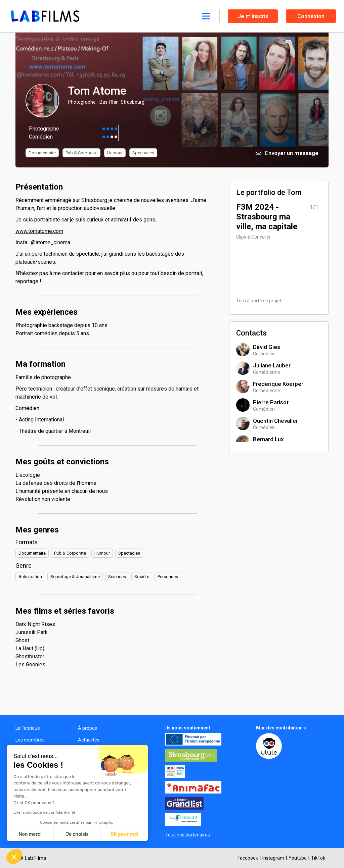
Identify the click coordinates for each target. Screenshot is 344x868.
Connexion (311, 16)
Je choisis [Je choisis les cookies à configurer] (77, 834)
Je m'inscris (253, 16)
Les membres (30, 740)
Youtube (298, 858)
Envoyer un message (287, 153)
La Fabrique (28, 728)
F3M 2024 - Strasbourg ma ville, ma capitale (267, 217)
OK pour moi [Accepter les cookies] (124, 834)
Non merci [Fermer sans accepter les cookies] (30, 834)
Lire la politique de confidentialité (44, 812)
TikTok (318, 858)
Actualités (89, 740)
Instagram (273, 858)
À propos (88, 728)
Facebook (248, 858)
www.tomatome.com (39, 231)
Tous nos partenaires (188, 835)
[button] (14, 857)
